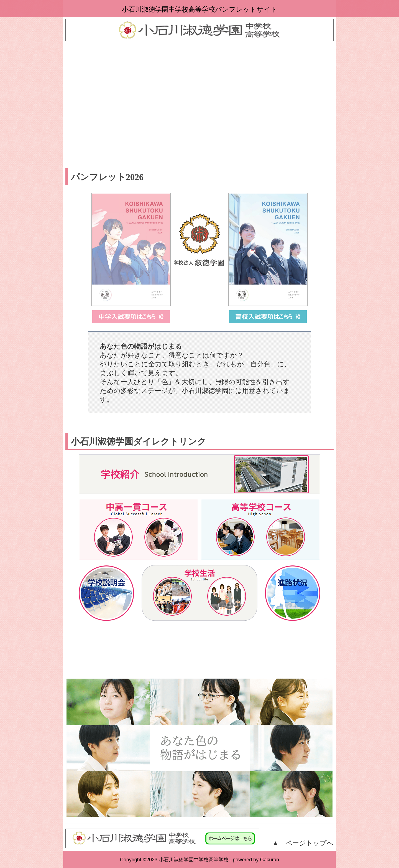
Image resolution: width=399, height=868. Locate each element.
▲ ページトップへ (303, 843)
